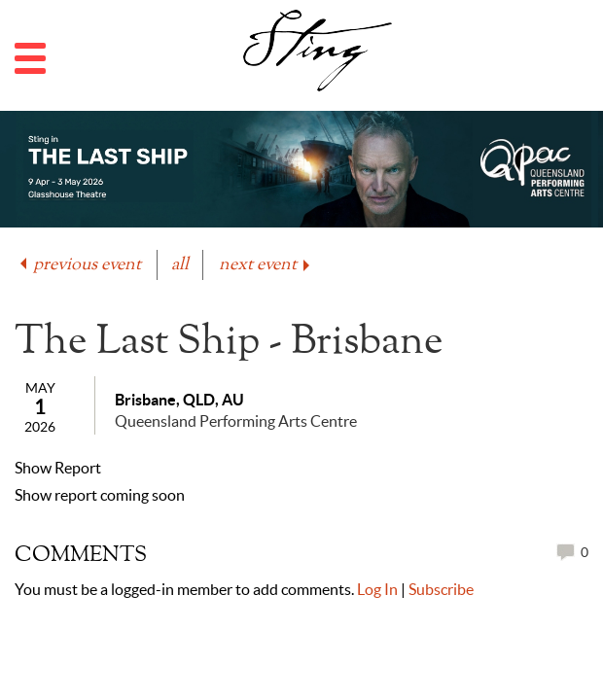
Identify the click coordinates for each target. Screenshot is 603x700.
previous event (79, 265)
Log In (377, 589)
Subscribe (441, 589)
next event (266, 265)
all (180, 265)
